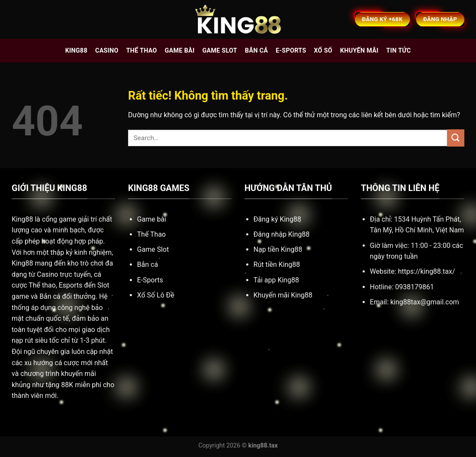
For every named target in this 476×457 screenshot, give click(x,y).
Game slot (220, 51)
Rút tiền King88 (277, 264)
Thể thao (142, 51)
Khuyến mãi (359, 51)
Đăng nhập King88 (282, 234)
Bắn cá (256, 51)
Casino (107, 51)
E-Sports (150, 280)
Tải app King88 (276, 280)
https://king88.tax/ (426, 271)
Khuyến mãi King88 (283, 295)
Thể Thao (152, 234)
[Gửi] (456, 138)
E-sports (291, 51)
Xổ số (323, 51)
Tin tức (399, 51)
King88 (76, 51)
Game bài (180, 51)
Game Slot (153, 249)
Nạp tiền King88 (278, 249)
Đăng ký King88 (277, 219)
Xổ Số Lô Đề (156, 295)
